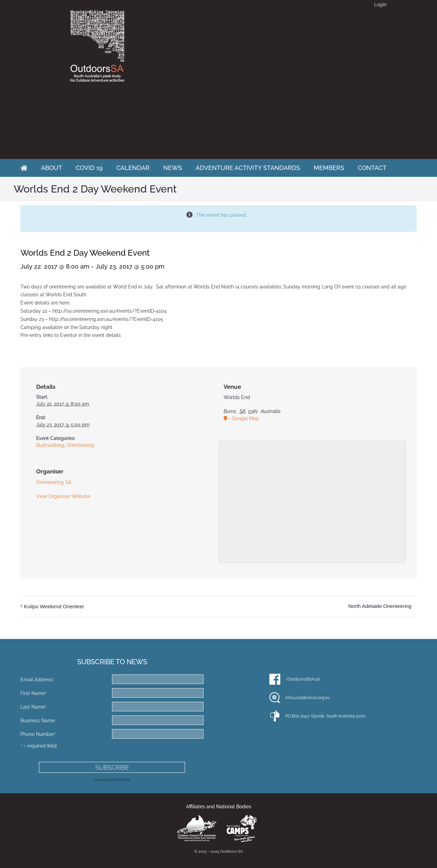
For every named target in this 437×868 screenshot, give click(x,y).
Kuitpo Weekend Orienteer (54, 606)
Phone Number (38, 734)
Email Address (38, 680)
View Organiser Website (63, 496)
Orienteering (80, 445)
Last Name (34, 707)
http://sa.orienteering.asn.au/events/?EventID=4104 (110, 311)
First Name (34, 693)
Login (380, 4)
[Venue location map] (312, 501)
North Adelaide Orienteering (380, 606)
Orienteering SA (54, 482)
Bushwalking (50, 445)
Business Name (38, 721)
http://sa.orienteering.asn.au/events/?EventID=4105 (106, 319)
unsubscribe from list (112, 780)
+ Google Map (244, 418)
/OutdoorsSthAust (303, 679)
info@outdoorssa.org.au (307, 698)
